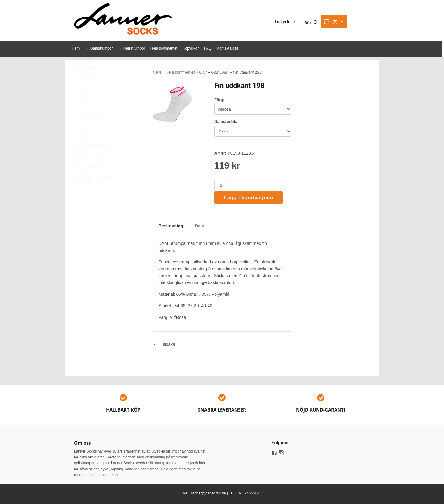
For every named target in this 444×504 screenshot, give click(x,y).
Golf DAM (89, 123)
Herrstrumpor (134, 48)
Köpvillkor (191, 48)
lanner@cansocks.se (209, 493)
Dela (199, 226)
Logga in (282, 22)
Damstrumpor (102, 48)
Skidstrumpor (88, 139)
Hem (76, 48)
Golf (83, 115)
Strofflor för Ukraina (90, 161)
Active (84, 101)
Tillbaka (164, 344)
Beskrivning (171, 226)
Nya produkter (86, 82)
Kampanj (83, 150)
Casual (85, 108)
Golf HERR (90, 130)
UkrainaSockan (86, 182)
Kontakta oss (227, 48)
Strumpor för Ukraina (91, 171)
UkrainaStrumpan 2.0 (91, 192)
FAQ (208, 48)
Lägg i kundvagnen (249, 198)
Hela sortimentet (164, 48)
